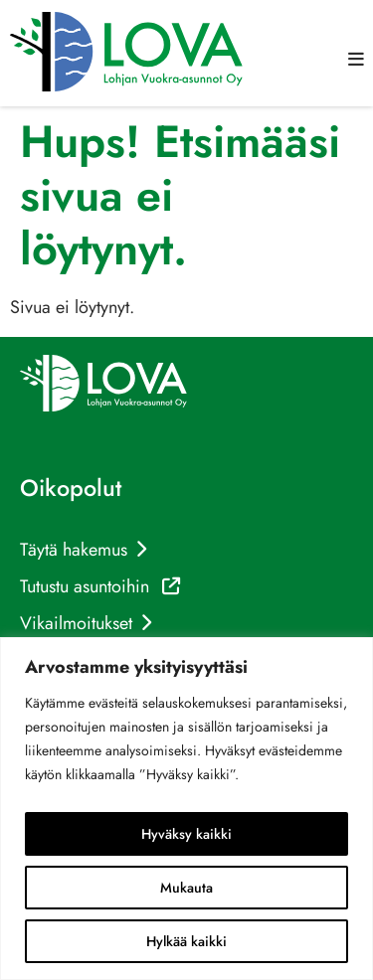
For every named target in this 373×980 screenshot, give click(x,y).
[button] (356, 60)
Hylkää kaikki (186, 941)
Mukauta (186, 888)
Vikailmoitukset (76, 623)
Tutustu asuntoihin (100, 586)
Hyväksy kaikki (186, 834)
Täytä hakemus (74, 550)
